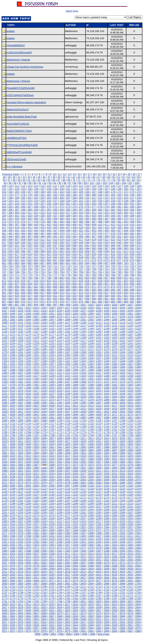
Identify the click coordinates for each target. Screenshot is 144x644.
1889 (130, 450)
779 (68, 275)
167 (94, 192)
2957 (36, 628)
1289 (83, 352)
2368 (75, 530)
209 (81, 198)
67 (59, 180)
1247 (36, 346)
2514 (91, 554)
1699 (52, 420)
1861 (52, 447)
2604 (91, 569)
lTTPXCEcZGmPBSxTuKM (22, 145)
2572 (122, 563)
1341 (67, 361)
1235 (83, 343)
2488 (28, 551)
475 (94, 233)
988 (139, 302)
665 (42, 260)
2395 (5, 536)
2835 (67, 607)
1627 (52, 409)
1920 (91, 456)
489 (42, 236)
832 (126, 281)
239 (132, 201)
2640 (91, 575)
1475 (130, 382)
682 (11, 263)
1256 (107, 346)
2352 (91, 527)
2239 (52, 509)
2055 (20, 480)
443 (30, 231)
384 (75, 222)
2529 (67, 557)
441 (17, 231)
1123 (52, 325)
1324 (75, 358)
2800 (75, 601)
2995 (85, 634)
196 (139, 195)
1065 (20, 317)
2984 (107, 631)
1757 (83, 429)
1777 (99, 432)
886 (49, 290)
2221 (52, 506)
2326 (28, 524)
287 (17, 210)
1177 (52, 334)
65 (49, 180)
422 (36, 228)
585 (94, 248)
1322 (60, 358)
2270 (13, 515)
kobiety (11, 31)
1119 (20, 325)
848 (87, 284)
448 (62, 231)
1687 (99, 417)
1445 (36, 379)
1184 (107, 334)
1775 (83, 432)
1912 (28, 456)
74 (94, 180)
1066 (28, 317)
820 (49, 281)
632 (113, 254)
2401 (52, 536)
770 (11, 275)
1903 (99, 453)
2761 (52, 595)
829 (107, 281)
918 (113, 293)
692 (75, 263)
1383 (114, 367)
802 (75, 278)
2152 (75, 495)
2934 (138, 622)
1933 (52, 459)
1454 (107, 379)
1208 (13, 340)
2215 (5, 506)
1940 (107, 459)
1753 (52, 429)
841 (42, 284)
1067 (36, 317)
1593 (67, 403)
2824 (122, 604)
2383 (52, 533)
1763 (130, 429)
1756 (75, 429)
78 (113, 180)
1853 (130, 444)
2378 (13, 533)
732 (49, 269)
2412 (138, 536)
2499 (114, 551)
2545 (52, 560)
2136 (91, 492)
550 (11, 245)
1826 (60, 441)
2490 (44, 551)
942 (126, 296)
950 (36, 299)
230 (75, 201)
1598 (107, 403)
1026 (138, 308)
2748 (91, 592)
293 (55, 210)
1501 (52, 388)
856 (139, 284)
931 (55, 296)
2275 (52, 515)
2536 (122, 557)
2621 (83, 572)
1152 (138, 328)
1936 (75, 459)
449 (68, 231)
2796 (44, 601)
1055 (83, 314)
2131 (52, 492)
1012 (28, 308)
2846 (13, 610)
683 (17, 263)
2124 (138, 489)
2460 (91, 545)
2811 (20, 604)
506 (11, 239)
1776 (91, 432)
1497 (20, 388)
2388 (91, 533)
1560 (91, 397)
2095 (52, 486)
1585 (5, 403)
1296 (138, 352)
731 (42, 269)
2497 (99, 551)
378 (36, 222)
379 (42, 222)
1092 (91, 320)
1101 (20, 322)
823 (68, 281)
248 (49, 204)
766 (126, 272)
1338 (44, 361)
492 (62, 236)
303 (119, 210)
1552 (28, 397)
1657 (5, 414)
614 (139, 251)
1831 (99, 441)
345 (107, 216)
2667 (20, 581)
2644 (122, 575)
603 (68, 251)
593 (4, 251)
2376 (138, 530)
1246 (28, 346)
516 (75, 239)
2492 (60, 551)
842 (49, 284)
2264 (107, 512)
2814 (44, 604)
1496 (13, 388)
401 (42, 225)
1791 (67, 435)
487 (30, 236)
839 (30, 284)
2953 (5, 628)
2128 (28, 492)
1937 (83, 459)
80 (124, 180)
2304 (138, 518)
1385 (130, 367)
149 (119, 189)
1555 (52, 397)
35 (39, 177)
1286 (60, 352)
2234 (13, 509)
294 (62, 210)
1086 (44, 320)
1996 (122, 468)
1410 (44, 373)
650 (87, 257)
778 (62, 275)
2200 (28, 503)
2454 (44, 545)
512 (49, 239)
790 (139, 275)
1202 (107, 337)
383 (68, 222)
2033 (130, 474)
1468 (75, 382)
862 (36, 287)
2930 (107, 622)
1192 (28, 337)
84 (5, 183)
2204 (60, 503)
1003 (99, 305)
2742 (44, 592)
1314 (138, 355)
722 (126, 266)
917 (107, 293)
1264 (28, 349)
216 (126, 198)
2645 (130, 575)
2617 (52, 572)
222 (23, 201)
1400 (107, 370)
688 (49, 263)
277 (94, 207)
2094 (44, 486)
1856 (13, 447)
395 (4, 225)
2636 (60, 575)
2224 (75, 506)
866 (62, 287)
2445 (114, 542)
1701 (67, 420)
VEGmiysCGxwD (16, 159)
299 (94, 210)
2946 (91, 625)
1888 (122, 450)
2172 (91, 498)
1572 (44, 400)
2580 (44, 566)
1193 (36, 337)
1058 (107, 314)
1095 (114, 320)
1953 (67, 462)
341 (81, 216)
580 (62, 248)
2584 (75, 566)
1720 (75, 423)
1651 (99, 411)
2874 (91, 613)
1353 (20, 364)
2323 (5, 524)
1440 (138, 376)
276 (87, 207)
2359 (5, 530)
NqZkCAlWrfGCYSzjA (19, 131)
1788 (44, 435)
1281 (20, 352)
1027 (5, 311)
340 (75, 216)
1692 (138, 417)
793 (17, 278)
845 (68, 284)
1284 (44, 352)
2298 (91, 518)
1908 (138, 453)
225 (42, 201)
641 (30, 257)
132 (11, 189)
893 (94, 290)
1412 (60, 373)
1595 (83, 403)
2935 (5, 625)
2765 (83, 595)
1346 (107, 361)
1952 (60, 462)
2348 (60, 527)
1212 (44, 340)
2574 (138, 563)
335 (42, 216)
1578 (91, 400)
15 (79, 174)
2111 (36, 489)
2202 (44, 503)
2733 (114, 590)
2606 (107, 569)
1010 (13, 308)
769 (4, 275)
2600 (60, 569)
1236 (91, 343)
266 (23, 207)
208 (75, 198)
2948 (107, 625)
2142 (138, 492)
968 (11, 302)
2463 (114, 545)
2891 (83, 616)
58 (14, 180)
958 (87, 299)
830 (113, 281)
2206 (75, 503)
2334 (91, 524)
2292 (44, 518)
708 (36, 266)
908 (49, 293)
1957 (99, 462)
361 (68, 219)
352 (11, 219)
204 (49, 198)
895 (107, 290)
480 (126, 233)
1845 (67, 444)
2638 (75, 575)
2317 (99, 521)
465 (30, 233)
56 (4, 180)
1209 (20, 340)
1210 (28, 340)
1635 (114, 409)
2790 (138, 598)
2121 (114, 489)
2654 (60, 578)
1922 (107, 456)
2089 (5, 486)
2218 (28, 506)
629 (94, 254)
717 (94, 266)
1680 (44, 417)
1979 (130, 465)
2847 (20, 610)
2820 (91, 604)
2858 (107, 610)
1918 (75, 456)
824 (75, 281)
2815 (52, 604)
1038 (91, 311)
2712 (91, 587)
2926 (75, 622)
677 (119, 260)
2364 (44, 530)
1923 (114, 456)
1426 (28, 376)
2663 (130, 578)
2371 (99, 530)
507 (17, 239)
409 (94, 225)
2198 (13, 503)
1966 (28, 465)
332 (23, 216)
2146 (28, 495)
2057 (36, 480)
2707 (52, 587)
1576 (75, 400)
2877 (114, 613)
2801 (83, 601)
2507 (36, 554)
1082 (13, 320)
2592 (138, 566)
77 (108, 180)
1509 (114, 388)
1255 (99, 346)
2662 (122, 578)
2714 (107, 587)
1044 (138, 311)
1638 (138, 409)
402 (49, 225)
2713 (99, 587)
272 (62, 207)
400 (36, 225)
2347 (52, 527)
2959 (52, 628)
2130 (44, 492)
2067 (114, 480)
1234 (75, 343)
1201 (99, 337)
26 (134, 174)
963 (119, 299)
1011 (20, 308)
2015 (130, 471)
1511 (130, 388)
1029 (20, 311)
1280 (13, 352)
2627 (130, 572)
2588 (107, 566)
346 (113, 216)
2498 (107, 551)
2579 (36, 566)
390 (113, 222)
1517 (36, 391)
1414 (75, 373)
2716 (122, 587)
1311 (114, 355)
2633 (36, 575)
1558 (75, 397)
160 (49, 192)
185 (68, 195)
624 (62, 254)
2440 (75, 542)
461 (4, 233)
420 (23, 228)
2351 (83, 527)
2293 (52, 518)
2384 (60, 533)
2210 (107, 503)
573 (17, 248)
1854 (138, 444)
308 (11, 213)
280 (113, 207)
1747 (5, 429)
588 (113, 248)
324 (113, 213)
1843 (52, 444)
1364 (107, 364)
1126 (75, 325)
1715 (36, 423)
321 (94, 213)
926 (23, 296)
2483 (130, 548)
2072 (13, 483)
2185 (52, 501)
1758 (91, 429)
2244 (91, 509)
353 (17, 219)
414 (126, 225)
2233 (5, 509)
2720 (13, 590)
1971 (67, 465)
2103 (114, 486)
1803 (20, 438)
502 (126, 236)
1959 (114, 462)
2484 (138, 548)
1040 (107, 311)
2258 (60, 512)
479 (119, 233)
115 (42, 186)
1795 (99, 435)
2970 (138, 628)
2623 (99, 572)
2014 (122, 471)
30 (14, 177)
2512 (75, 554)
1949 (36, 462)
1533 (20, 394)
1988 (60, 468)
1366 (122, 364)
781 (81, 275)
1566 (138, 397)
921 (132, 293)
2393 (130, 533)
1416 (91, 373)
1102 (28, 322)
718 (100, 266)
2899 (5, 619)
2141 (130, 492)
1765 (5, 432)
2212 (122, 503)
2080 (75, 483)
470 (62, 233)
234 (100, 201)
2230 (122, 506)
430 (87, 228)
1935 (67, 459)
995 (42, 305)
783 (94, 275)
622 (49, 254)
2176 (122, 498)
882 (23, 290)
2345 (36, 527)
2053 (5, 480)
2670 (44, 581)
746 (139, 269)
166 (87, 192)
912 (75, 293)
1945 (5, 462)
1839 (20, 444)
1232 (60, 343)
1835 (130, 441)
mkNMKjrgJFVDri (16, 138)
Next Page (103, 634)
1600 (122, 403)
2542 (28, 560)
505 (4, 239)
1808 (60, 438)
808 (113, 278)
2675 (83, 581)
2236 (28, 509)
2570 (107, 563)
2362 (28, 530)
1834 (122, 441)
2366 (60, 530)
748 (11, 272)
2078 (60, 483)
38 (54, 177)
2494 (75, 551)
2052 (138, 477)
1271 (83, 349)
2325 (20, 524)
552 (23, 245)
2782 (75, 598)
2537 (130, 557)
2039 (36, 477)
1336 (28, 361)
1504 (75, 388)
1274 (107, 349)
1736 (60, 426)
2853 (67, 610)
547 (132, 242)
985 (119, 302)
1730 (13, 426)
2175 (114, 498)
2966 (107, 628)
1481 (36, 385)
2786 (107, 598)
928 (36, 296)
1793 (83, 435)
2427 (114, 539)
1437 (114, 376)
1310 (107, 355)
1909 (5, 456)
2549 (83, 560)
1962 (138, 462)
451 (81, 231)
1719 (67, 423)
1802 (13, 438)
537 (68, 242)
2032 (122, 474)
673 (94, 260)
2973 (20, 631)
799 (55, 278)
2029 (99, 474)
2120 (107, 489)
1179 (67, 334)
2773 (5, 598)
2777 (36, 598)
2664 (138, 578)
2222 (60, 506)
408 (87, 225)
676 (113, 260)
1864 (75, 447)
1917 (67, 456)
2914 (122, 619)
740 (100, 269)
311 (30, 213)
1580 (107, 400)
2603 (83, 569)
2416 (28, 539)
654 (113, 257)
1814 (107, 438)
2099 (83, 486)
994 (36, 305)
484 (11, 236)
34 (34, 177)
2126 (13, 492)
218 (139, 198)
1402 (122, 370)
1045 (5, 314)
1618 (122, 406)
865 (55, 287)
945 (4, 299)
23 (119, 174)
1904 (107, 453)
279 (107, 207)
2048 (107, 477)
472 (75, 233)
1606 (28, 406)
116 (49, 186)
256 (100, 204)
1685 (83, 417)
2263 (99, 512)
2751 (114, 592)
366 (100, 219)
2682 (138, 581)
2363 (36, 530)
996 (49, 305)
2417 (36, 539)
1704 (91, 420)
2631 (20, 575)
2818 (75, 604)
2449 (5, 545)
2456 (60, 545)
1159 (52, 331)
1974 (91, 465)
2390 (107, 533)
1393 (52, 370)
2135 (83, 492)
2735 (130, 590)
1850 (107, 444)
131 (4, 189)
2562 (44, 563)
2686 (28, 584)
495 (81, 236)
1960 (122, 462)
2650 (28, 578)
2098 (75, 486)
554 (36, 245)
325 (119, 213)
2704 (28, 587)
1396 (75, 370)
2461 (99, 545)
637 (4, 257)
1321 (52, 358)
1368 (138, 364)
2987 (130, 631)
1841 (36, 444)
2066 (107, 480)
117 (55, 186)
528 (11, 242)
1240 (122, 343)
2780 (60, 598)
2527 (52, 557)
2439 (67, 542)
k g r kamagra (14, 166)
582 (75, 248)
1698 (44, 420)
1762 (122, 429)
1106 (60, 322)
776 (49, 275)
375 (17, 222)
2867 (36, 613)
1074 (91, 317)
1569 (20, 400)
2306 (13, 521)
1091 (83, 320)
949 (30, 299)
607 (94, 251)
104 (111, 183)
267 (30, 207)
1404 (138, 370)
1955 (83, 462)
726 (11, 269)
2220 (44, 506)
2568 (91, 563)
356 (36, 219)
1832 (107, 441)
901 (4, 293)
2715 (114, 587)
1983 (20, 468)
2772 (138, 595)
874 (113, 287)
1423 (5, 376)
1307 (83, 355)
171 (119, 192)
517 (81, 239)
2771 (130, 595)
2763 (67, 595)
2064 (91, 480)
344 (100, 216)
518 (87, 239)
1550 (13, 397)
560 (75, 245)
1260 (138, 346)
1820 (13, 441)
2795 (36, 601)
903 (17, 293)
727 (17, 269)
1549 (5, 397)
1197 (67, 337)
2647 (5, 578)
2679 (114, 581)
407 (81, 225)
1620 (138, 406)
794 (23, 278)
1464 (44, 382)
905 (30, 293)
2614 (28, 572)
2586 (91, 566)
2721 (20, 590)
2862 (138, 610)
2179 (5, 501)
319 (81, 213)
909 (55, 293)
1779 (114, 432)
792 (11, 278)
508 (23, 239)
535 (55, 242)
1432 (75, 376)
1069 (52, 317)
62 (34, 180)
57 (9, 180)
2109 (20, 489)
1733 (36, 426)
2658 (91, 578)
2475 (67, 548)
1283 (36, 352)
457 (119, 231)
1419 (114, 373)
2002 (28, 471)
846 (75, 284)
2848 (28, 610)
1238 (107, 343)
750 (23, 272)
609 (107, 251)
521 (107, 239)
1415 (83, 373)
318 (75, 213)
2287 (5, 518)
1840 (28, 444)
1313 (130, 355)
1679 (36, 417)
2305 (5, 521)
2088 (138, 483)
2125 (5, 492)
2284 (122, 515)
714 (75, 266)
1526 (107, 391)
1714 (28, 423)
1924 (122, 456)
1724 (107, 423)
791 (4, 278)
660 (11, 260)
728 (23, 269)
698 (113, 263)
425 (55, 228)
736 (75, 269)
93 (50, 183)
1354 (28, 364)
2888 (60, 616)
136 (36, 189)
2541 (20, 560)
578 (49, 248)
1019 (83, 308)
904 (23, 293)
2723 (36, 590)
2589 (114, 566)
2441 (83, 542)
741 (107, 269)
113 (30, 186)
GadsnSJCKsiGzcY (18, 109)
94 (55, 183)
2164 (28, 498)
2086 (122, 483)
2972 (13, 631)
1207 (5, 340)
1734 (44, 426)
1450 (75, 379)
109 (4, 186)
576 (36, 248)
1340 (60, 361)
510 (36, 239)
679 (132, 260)
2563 (52, 563)
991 (17, 305)
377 (30, 222)
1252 (75, 346)
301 (107, 210)
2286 (138, 515)
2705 (36, 587)
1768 (28, 432)
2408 (107, 536)
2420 (60, 539)
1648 (75, 411)
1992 (91, 468)
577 (42, 248)
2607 (114, 569)
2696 (107, 584)
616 (11, 254)
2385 (67, 533)
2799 (67, 601)
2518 (122, 554)
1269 (67, 349)
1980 (138, 465)
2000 (13, 471)
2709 (67, 587)
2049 (114, 477)
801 (68, 278)
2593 (5, 569)
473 (81, 233)
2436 (44, 542)
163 (68, 192)
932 (62, 296)
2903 (36, 619)
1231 (52, 343)
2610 (138, 569)
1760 (107, 429)
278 (100, 207)
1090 (75, 320)
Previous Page (11, 174)
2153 (83, 495)
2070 (138, 480)
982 (100, 302)
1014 (44, 308)
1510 (122, 388)
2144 (13, 495)
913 (81, 293)
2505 (20, 554)
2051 (130, 477)
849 (94, 284)
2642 (107, 575)
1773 (67, 432)
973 (42, 302)
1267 (52, 349)
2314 (75, 521)
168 (100, 192)
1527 (114, 391)
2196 (138, 501)
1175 (36, 334)
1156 (28, 331)
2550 (91, 560)
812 (139, 278)
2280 (91, 515)
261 (132, 204)
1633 (99, 409)
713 (68, 266)
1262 (13, 349)
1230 (44, 343)
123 (94, 186)
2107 (5, 489)
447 (55, 231)
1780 (122, 432)
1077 (114, 317)
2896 (122, 616)
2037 (20, 477)
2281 (99, 515)
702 (139, 263)
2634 (44, 575)
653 (107, 257)
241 (4, 204)
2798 (60, 601)
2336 (107, 524)
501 (119, 236)
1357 (52, 364)
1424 (13, 376)
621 (42, 254)
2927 (83, 622)
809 (119, 278)
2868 (44, 613)
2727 (67, 590)
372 (139, 219)
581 (68, 248)
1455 (114, 379)
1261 (5, 349)
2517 (114, 554)
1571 (36, 400)
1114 (122, 322)
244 (23, 204)
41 (69, 177)
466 (36, 233)
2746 (75, 592)
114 (36, 186)
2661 (114, 578)
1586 (13, 403)
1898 (60, 453)
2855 (83, 610)
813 (4, 281)
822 (62, 281)
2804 (107, 601)
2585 (83, 566)
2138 (107, 492)
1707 (114, 420)
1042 (122, 311)
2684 (13, 584)
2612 (13, 572)
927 (30, 296)
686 (36, 263)
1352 (13, 364)
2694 (91, 584)
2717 (130, 587)
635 (132, 254)
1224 (138, 340)
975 (55, 302)
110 (11, 186)
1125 (67, 325)
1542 (91, 394)
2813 (36, 604)
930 (49, 296)
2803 (99, 601)
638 (11, 257)
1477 (5, 385)
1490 (107, 385)
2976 (44, 631)
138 (49, 189)
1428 (44, 376)
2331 (67, 524)
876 (126, 287)
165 (81, 192)
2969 (130, 628)
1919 (83, 456)
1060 (122, 314)
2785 (99, 598)
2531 (83, 557)
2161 (5, 498)
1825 (52, 441)
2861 (130, 610)
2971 (5, 631)
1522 (75, 391)
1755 (67, 429)
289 (30, 210)
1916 (60, 456)
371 (132, 219)
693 (81, 263)
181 (42, 195)
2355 (114, 527)
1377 (67, 367)
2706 (44, 587)
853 (119, 284)
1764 (138, 429)
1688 (107, 417)
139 (55, 189)
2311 (52, 521)
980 (87, 302)
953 (55, 299)
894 (100, 290)
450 (75, 231)
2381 (36, 533)
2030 (107, 474)
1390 (28, 370)
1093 (99, 320)
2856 (91, 610)
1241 (130, 343)
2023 (52, 474)
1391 (36, 370)
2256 (44, 512)
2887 (52, 616)
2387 (83, 533)
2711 (83, 587)
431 (94, 228)
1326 (91, 358)
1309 (99, 355)
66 (54, 180)
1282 (28, 352)
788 (126, 275)
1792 (75, 435)
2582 (60, 566)
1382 (107, 367)
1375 (52, 367)
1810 (75, 438)
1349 (130, 361)
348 (126, 216)
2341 (5, 527)
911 (68, 293)
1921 (99, 456)
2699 (130, 584)
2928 (91, 622)
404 (62, 225)
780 (75, 275)
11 (59, 174)
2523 (20, 557)
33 (29, 177)
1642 (28, 411)
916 (100, 293)
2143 (5, 495)
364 (87, 219)
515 (68, 239)
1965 (20, 465)
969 (17, 302)
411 (107, 225)
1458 (138, 379)
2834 (60, 607)
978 (75, 302)
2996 (92, 634)
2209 (99, 503)
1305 (67, 355)
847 (81, 284)
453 (94, 231)
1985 (36, 468)
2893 (99, 616)
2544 (44, 560)
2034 (138, 474)
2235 (20, 509)
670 (75, 260)
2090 (13, 486)
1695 (20, 420)
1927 (5, 459)
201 (30, 198)
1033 (52, 311)
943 (132, 296)
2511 (67, 554)
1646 (60, 411)
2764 (75, 595)
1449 (67, 379)
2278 (75, 515)
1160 (60, 331)
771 (17, 275)
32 (24, 177)
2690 (60, 584)
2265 (114, 512)
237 (119, 201)
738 (87, 269)
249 (55, 204)
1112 (107, 322)
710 (49, 266)
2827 (5, 607)
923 (4, 296)
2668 (28, 581)
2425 (99, 539)
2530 (75, 557)
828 (100, 281)
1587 (20, 403)
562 (87, 245)
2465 (130, 545)
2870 (60, 613)
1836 (138, 441)
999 (68, 305)
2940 (44, 625)
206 (62, 198)
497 (94, 236)
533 (42, 242)
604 (75, 251)
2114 (60, 489)
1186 (122, 334)
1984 (28, 468)
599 (42, 251)
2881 (5, 616)
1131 (114, 325)
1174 (28, 334)
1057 (99, 314)
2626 (122, 572)
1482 (44, 385)
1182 (91, 334)
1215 (67, 340)
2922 (44, 622)
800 (62, 278)
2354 (107, 527)
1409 (36, 373)
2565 (67, 563)
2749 (99, 592)
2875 (99, 613)
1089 (67, 320)
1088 (60, 320)
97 (70, 183)
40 (64, 177)
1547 (130, 394)
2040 (44, 477)
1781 (130, 432)
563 (94, 245)
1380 (91, 367)
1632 (91, 409)
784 (100, 275)
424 (49, 228)
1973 (83, 465)
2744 (60, 592)
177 (17, 195)
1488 (91, 385)
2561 (36, 563)
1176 (44, 334)
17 (89, 174)
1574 (60, 400)
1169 (130, 331)
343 (94, 216)
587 (107, 248)
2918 (13, 622)
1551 (20, 397)
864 (49, 287)
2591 (130, 566)
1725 (114, 423)
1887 (114, 450)
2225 (83, 506)
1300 (28, 355)
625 (68, 254)
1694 (13, 420)
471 (68, 233)
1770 (44, 432)
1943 (130, 459)
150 (126, 189)
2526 (44, 557)
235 (107, 201)
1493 (130, 385)
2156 (107, 495)
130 (139, 186)
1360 (75, 364)
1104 (44, 322)
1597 (99, 403)
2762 (60, 595)
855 (132, 284)
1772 (60, 432)
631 (107, 254)
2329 (52, 524)
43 (79, 177)
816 (23, 281)
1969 (52, 465)
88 (25, 183)
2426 (107, 539)
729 (30, 269)
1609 (52, 406)
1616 (107, 406)
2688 (44, 584)
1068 (44, 317)
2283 (114, 515)
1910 (13, 456)
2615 (36, 572)
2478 (91, 548)
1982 (13, 468)
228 (62, 201)
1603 (5, 406)
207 (68, 198)
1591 (52, 403)
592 (139, 248)
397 (17, 225)
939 (107, 296)
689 (55, 263)
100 (85, 183)
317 (68, 213)
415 (132, 225)
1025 (130, 308)
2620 (75, 572)
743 (119, 269)
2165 (36, 498)
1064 (13, 317)
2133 (67, 492)
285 (4, 210)
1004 (107, 305)
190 (100, 195)
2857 (99, 610)
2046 (91, 477)
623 (55, 254)
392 (126, 222)
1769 (36, 432)
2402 (60, 536)
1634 (107, 409)
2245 (99, 509)
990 (11, 305)
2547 (67, 560)
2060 (60, 480)
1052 (60, 314)
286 (11, 210)
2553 (114, 560)
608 (100, 251)
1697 (36, 420)
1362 (91, 364)
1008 (138, 305)
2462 (107, 545)
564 (100, 245)
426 (62, 228)
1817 (130, 438)
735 (68, 269)
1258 (122, 346)
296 (75, 210)
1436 (107, 376)
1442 (13, 379)
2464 (122, 545)
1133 (130, 325)
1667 (83, 414)
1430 (60, 376)
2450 (13, 545)
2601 (67, 569)
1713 (20, 423)
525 (132, 239)
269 (42, 207)
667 (55, 260)
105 (118, 183)
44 (84, 177)
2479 (99, 548)
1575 (67, 400)
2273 (36, 515)
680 (139, 260)
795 (30, 278)
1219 (99, 340)
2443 (99, 542)
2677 (99, 581)
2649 (20, 578)
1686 (91, 417)
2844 (138, 607)
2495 (83, 551)
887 (55, 290)
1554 (44, 397)
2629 (5, 575)
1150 (122, 328)
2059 (52, 480)
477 (107, 233)
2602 (75, 569)
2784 (91, 598)
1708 (122, 420)
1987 (52, 468)
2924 (60, 622)
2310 (44, 521)
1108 (75, 322)
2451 (20, 545)
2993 (69, 634)
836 (11, 284)
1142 (60, 328)
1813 (99, 438)
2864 (13, 613)
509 (30, 239)
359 (55, 219)
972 (36, 302)
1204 (122, 337)
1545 (114, 394)
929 (42, 296)
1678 (28, 417)
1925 (130, 456)
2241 (67, 509)
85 (10, 183)
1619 (130, 406)
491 (55, 236)
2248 (122, 509)
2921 (36, 622)
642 (36, 257)
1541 (83, 394)
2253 (20, 512)
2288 (13, 518)
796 (36, 278)
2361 (20, 530)
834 (139, 281)
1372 (28, 367)
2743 (52, 592)
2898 (138, 616)
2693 (83, 584)
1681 (52, 417)
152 (139, 189)
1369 (5, 367)
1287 (67, 352)
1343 (83, 361)
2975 (36, 631)
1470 (91, 382)
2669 (36, 581)
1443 (20, 379)
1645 (52, 411)
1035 (67, 311)
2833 (52, 607)
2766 (91, 595)
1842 (44, 444)
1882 (75, 450)
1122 (44, 325)
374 (11, 222)
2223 (67, 506)
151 (132, 189)
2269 (5, 515)
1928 (13, 459)
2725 (52, 590)
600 (49, 251)
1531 (5, 394)
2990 (45, 634)
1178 (60, 334)
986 (126, 302)
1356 (44, 364)
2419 (52, 539)
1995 (114, 468)
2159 (130, 495)
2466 (138, 545)
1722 (91, 423)
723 (132, 266)
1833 (114, 441)
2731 (99, 590)
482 (139, 233)
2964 (91, 628)
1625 (36, 409)
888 (62, 290)
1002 (91, 305)
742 (113, 269)
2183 (36, 501)
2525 (36, 557)
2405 (83, 536)
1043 (130, 311)
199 (17, 198)
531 (30, 242)
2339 (130, 524)
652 (100, 257)
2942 (60, 625)
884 (36, 290)
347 (119, 216)
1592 (60, 403)
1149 (114, 328)
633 (119, 254)
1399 (99, 370)
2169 (67, 498)
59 (19, 180)
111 (17, 186)
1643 (36, 411)
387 (94, 222)
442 (23, 231)
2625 (114, 572)
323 (107, 213)
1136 (13, 328)
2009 (83, 471)
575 (30, 248)
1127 (83, 325)
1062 (138, 314)
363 (81, 219)
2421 (67, 539)
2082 (91, 483)
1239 (114, 343)
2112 (44, 489)
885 (42, 290)
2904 (44, 619)
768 (139, 272)
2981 (83, 631)
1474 (122, 382)
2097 (67, 486)
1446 (44, 379)
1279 (5, 352)
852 (113, 284)
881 (17, 290)
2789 (130, 598)
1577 (83, 400)
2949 (114, 625)
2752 (122, 592)
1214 (60, 340)
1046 (13, 314)
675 (107, 260)
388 (100, 222)
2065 (99, 480)
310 (23, 213)
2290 (28, 518)
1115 (130, 322)
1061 (130, 314)
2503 (5, 554)
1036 (75, 311)
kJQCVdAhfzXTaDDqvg (20, 95)
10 (54, 174)
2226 (91, 506)
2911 (99, 619)
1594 (75, 403)
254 (87, 204)
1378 (75, 367)
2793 (20, 601)
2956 (28, 628)
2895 (114, 616)
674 (100, 260)
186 (75, 195)
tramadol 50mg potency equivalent (26, 102)
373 (4, 222)
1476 (138, 382)
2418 (44, 539)
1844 (60, 444)
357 (42, 219)
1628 (60, 409)
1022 (107, 308)
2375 (130, 530)
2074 (28, 483)
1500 (44, 388)
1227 (20, 343)
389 (107, 222)
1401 (114, 370)
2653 (52, 578)
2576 (13, 566)
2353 (99, 527)
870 (87, 287)
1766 (13, 432)
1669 (99, 414)
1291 (99, 352)
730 (36, 269)
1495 (5, 388)
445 (42, 231)
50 (113, 177)
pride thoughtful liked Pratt (22, 117)
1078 (122, 317)
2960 (60, 628)
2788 (122, 598)
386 (87, 222)
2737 (5, 592)
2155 (99, 495)
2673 (67, 581)
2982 (91, 631)
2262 (91, 512)
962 (113, 299)
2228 (107, 506)
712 (62, 266)
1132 (122, 325)
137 (42, 189)
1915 (52, 456)
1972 (75, 465)
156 (23, 192)
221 (17, 201)
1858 (28, 447)
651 (94, 257)
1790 (60, 435)
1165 (99, 331)
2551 (99, 560)
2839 (99, 607)
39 (59, 177)
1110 (91, 322)
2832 (44, 607)
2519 (130, 554)
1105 (52, 322)
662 (23, 260)
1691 (130, 417)
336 (49, 216)
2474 (60, 548)
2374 (122, 530)
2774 (13, 598)
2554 (122, 560)
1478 (13, 385)
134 (23, 189)
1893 (20, 453)
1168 (122, 331)
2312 (60, 521)
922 (139, 293)
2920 (28, 622)
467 (42, 233)
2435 (36, 542)
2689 (52, 584)
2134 (75, 492)
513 (55, 239)
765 (119, 272)
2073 (20, 483)
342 (87, 216)
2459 (83, 545)
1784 (13, 435)
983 (107, 302)
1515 (20, 391)
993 (30, 305)
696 (100, 263)
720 (113, 266)
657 (132, 257)
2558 (13, 563)
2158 (122, 495)
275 (81, 207)
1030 (28, 311)
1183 (99, 334)
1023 (114, 308)
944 (139, 296)
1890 (138, 450)
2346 (44, 527)
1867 (99, 447)
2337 (114, 524)
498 (100, 236)
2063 (83, 480)
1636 (122, 409)
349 (132, 216)
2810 (13, 604)
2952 (138, 625)
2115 (67, 489)
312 (36, 213)
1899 (67, 453)
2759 (36, 595)
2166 (44, 498)
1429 (52, 376)
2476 (75, 548)
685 (30, 263)
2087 (130, 483)
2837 (83, 607)
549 (4, 245)
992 (23, 305)
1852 (122, 444)
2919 (20, 622)
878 (139, 287)
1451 (83, 379)
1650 (91, 411)
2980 (75, 631)
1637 (130, 409)
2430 (138, 539)
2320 (122, 521)
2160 (138, 495)
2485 (5, 551)
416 (139, 225)
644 (49, 257)
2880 (138, 613)
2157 (114, 495)
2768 (107, 595)
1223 (130, 340)
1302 (44, 355)
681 (4, 263)
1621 (5, 409)
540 (87, 242)
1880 (60, 450)
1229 (36, 343)
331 (17, 216)
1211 (36, 340)
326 (126, 213)
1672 (122, 414)
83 (138, 180)
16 (84, 174)
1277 (130, 349)
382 (62, 222)
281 (119, 207)
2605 (99, 569)
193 (119, 195)
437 (132, 228)
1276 (122, 349)
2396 (13, 536)
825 (81, 281)
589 (119, 248)
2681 (130, 581)
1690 (122, 417)
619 (30, 254)
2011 (99, 471)
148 (113, 189)
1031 (36, 311)
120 (75, 186)
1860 (44, 447)
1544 (107, 394)
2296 (75, 518)
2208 (91, 503)
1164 (91, 331)
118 (62, 186)
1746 (138, 426)
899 (132, 290)
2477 (83, 548)
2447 (130, 542)
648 (75, 257)
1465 (52, 382)
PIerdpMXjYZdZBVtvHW (21, 88)
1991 (83, 468)
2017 (5, 474)
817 (30, 281)
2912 (107, 619)
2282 (107, 515)
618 (23, 254)
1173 (20, 334)
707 (30, 266)
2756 (13, 595)
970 (23, 302)
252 (75, 204)
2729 (83, 590)
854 (126, 284)
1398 (91, 370)
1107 (67, 322)
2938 (28, 625)
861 (30, 287)
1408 (28, 373)
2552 (107, 560)
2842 (122, 607)
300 (100, 210)
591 (132, 248)
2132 (60, 492)
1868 (107, 447)
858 (11, 287)
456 (113, 231)
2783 (83, 598)
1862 (60, 447)
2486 (13, 551)
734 (62, 269)
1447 (52, 379)
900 (139, 290)
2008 (75, 471)
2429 (130, 539)
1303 (52, 355)
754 (49, 272)
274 (75, 207)
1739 (83, 426)
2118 (91, 489)
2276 (60, 515)
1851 (114, 444)
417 (4, 228)
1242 (138, 343)
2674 (75, 581)
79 (119, 180)
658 (139, 257)
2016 (138, 471)
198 (11, 198)
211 (94, 198)
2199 (20, 503)
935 (81, 296)
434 (113, 228)
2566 (75, 563)
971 (30, 302)
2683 (5, 584)
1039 (99, 311)
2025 (67, 474)
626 (75, 254)
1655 (130, 411)
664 (36, 260)
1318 (28, 358)
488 (36, 236)
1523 (83, 391)
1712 (13, 423)
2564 (60, 563)
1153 (5, 331)
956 (75, 299)
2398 (28, 536)
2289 (20, 518)
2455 (52, 545)
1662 (44, 414)
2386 (75, 533)
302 (113, 210)
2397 (20, 536)
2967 (114, 628)
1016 (60, 308)
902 (11, 293)
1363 (99, 364)
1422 (138, 373)
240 (139, 201)
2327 (36, 524)
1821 (20, 441)
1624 (28, 409)
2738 (13, 592)
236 (113, 201)
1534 (28, 394)
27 (139, 174)
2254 (28, 512)
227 (55, 201)
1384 (122, 367)
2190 (91, 501)
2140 (122, 492)
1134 (138, 325)
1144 (75, 328)
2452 (28, 545)
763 (107, 272)
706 (23, 266)
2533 (99, 557)
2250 (138, 509)
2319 (114, 521)
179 (30, 195)
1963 (5, 465)
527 (4, 242)
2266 (122, 512)
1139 (36, 328)
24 (124, 174)
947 (17, 299)
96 (65, 183)
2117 (83, 489)
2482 (122, 548)
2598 (44, 569)
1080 (138, 317)
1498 (28, 388)
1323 (67, 358)
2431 (5, 542)
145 (94, 189)
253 (81, 204)
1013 (36, 308)
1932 (44, 459)
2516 (107, 554)
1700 (60, 420)
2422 (75, 539)
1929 (20, 459)
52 (124, 177)
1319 (36, 358)
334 (36, 216)
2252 (13, 512)
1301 (36, 355)
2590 (122, 566)
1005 (114, 305)
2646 (138, 575)
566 (113, 245)
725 (4, 269)
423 (42, 228)
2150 (60, 495)
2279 (83, 515)
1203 (114, 337)
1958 (107, 462)
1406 (13, 373)
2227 (99, 506)
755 (55, 272)
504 (139, 236)
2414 (13, 539)
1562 (107, 397)
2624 (107, 572)
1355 (36, 364)
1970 (60, 465)
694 (87, 263)
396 (11, 225)
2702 (13, 587)
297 (81, 210)
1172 (13, 334)
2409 (114, 536)
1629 (67, 409)
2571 (114, 563)
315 (55, 213)
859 (17, 287)
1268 (60, 349)
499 (107, 236)
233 (94, 201)
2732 (107, 590)
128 (126, 186)
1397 (83, 370)
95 (60, 183)
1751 (36, 429)
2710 (75, 587)
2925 (67, 622)
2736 (138, 590)
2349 (67, 527)
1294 (122, 352)
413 (119, 225)
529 (17, 242)
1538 (60, 394)
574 (23, 248)
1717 (52, 423)
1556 (60, 397)
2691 (67, 584)
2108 (13, 489)
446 (49, 231)
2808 (138, 601)
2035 (5, 477)
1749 (20, 429)
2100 (91, 486)
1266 (44, 349)
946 (11, 299)
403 (55, 225)
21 (109, 174)
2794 (28, 601)
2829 (20, 607)
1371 (20, 367)
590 (126, 248)
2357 (130, 527)
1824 (44, 441)
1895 (36, 453)
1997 (130, 468)
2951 (130, 625)
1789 (52, 435)
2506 (28, 554)
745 (132, 269)
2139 (114, 492)
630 (100, 254)
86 (15, 183)
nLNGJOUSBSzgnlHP (19, 53)
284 (139, 207)
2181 (20, 501)
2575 (5, 566)
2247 (114, 509)
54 (133, 177)
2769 (114, 595)
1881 (67, 450)
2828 (13, 607)
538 (75, 242)
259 (119, 204)
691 (68, 263)
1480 (28, 385)
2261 (83, 512)
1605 (20, 406)
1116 (138, 322)
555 (42, 245)
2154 (91, 495)
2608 (122, 569)
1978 (122, 465)
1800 (138, 435)
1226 (13, 343)
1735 (52, 426)
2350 (75, 527)
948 (23, 299)
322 (100, 213)
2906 (60, 619)
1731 (20, 426)
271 (55, 207)
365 (94, 219)
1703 (83, 420)
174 (139, 192)
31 (19, 177)
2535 (114, 557)
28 (4, 177)
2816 (60, 604)
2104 (122, 486)
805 (94, 278)
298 (87, 210)
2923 (52, 622)
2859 (114, 610)
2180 (13, 501)
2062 (75, 480)
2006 (60, 471)
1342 (75, 361)
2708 (60, 587)
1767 (20, 432)
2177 (130, 498)
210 (87, 198)
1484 (60, 385)
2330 (60, 524)
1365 (114, 364)
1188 (138, 334)
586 (100, 248)
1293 (114, 352)
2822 (107, 604)
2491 (52, 551)
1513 (5, 391)
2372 (107, 530)
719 (107, 266)
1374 (44, 367)
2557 (5, 563)
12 (64, 174)
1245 (20, 346)
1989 (67, 468)
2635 (52, 575)
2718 (138, 587)
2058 (44, 480)
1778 (107, 432)
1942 (122, 459)
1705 (99, 420)
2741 (36, 592)
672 (87, 260)
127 (119, 186)
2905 (52, 619)
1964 (13, 465)
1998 (138, 468)
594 (11, 251)
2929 (99, 622)
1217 (83, 340)
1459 (5, 382)
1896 (44, 453)
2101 (99, 486)
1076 (107, 317)
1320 (44, 358)
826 (87, 281)
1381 (99, 367)
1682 (60, 417)
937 (94, 296)
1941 (114, 459)
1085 (36, 320)
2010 (91, 471)
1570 (28, 400)
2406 (91, 536)
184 (62, 195)
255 (94, 204)
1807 (52, 438)
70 (74, 180)
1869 (114, 447)
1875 (20, 450)
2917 (5, 622)
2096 (60, 486)
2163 (20, 498)
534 (49, 242)
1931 (36, 459)
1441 (5, 379)
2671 (52, 581)
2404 (75, 536)
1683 (67, 417)
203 (42, 198)
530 (23, 242)
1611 (67, 406)
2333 (83, 524)
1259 (130, 346)
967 (4, 302)
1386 (138, 367)
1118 (13, 325)
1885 (99, 450)
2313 (67, 521)
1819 (5, 441)
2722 (28, 590)
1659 (20, 414)
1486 (75, 385)
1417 (99, 373)
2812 (28, 604)
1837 (5, 444)
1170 (138, 331)
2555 (130, 560)
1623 (20, 409)
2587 (99, 566)
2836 (75, 607)
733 (55, 269)
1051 (52, 314)
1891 (5, 453)
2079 (67, 483)
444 (36, 231)
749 (17, 272)
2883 (20, 616)
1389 (20, 370)
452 (87, 231)
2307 (20, 521)
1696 (28, 420)
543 (107, 242)
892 (87, 290)
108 (137, 183)
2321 (130, 521)
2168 (60, 498)
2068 (122, 480)
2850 (44, 610)
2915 (130, 619)
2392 (122, 533)
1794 (91, 435)
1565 (130, 397)
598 (36, 251)
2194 (122, 501)
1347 (114, 361)
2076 (44, 483)
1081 (5, 320)
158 (36, 192)
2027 (83, 474)
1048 (28, 314)
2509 (52, 554)
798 (49, 278)
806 (100, 278)
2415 (20, 539)
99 (80, 183)
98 (75, 183)
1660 (28, 414)
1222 (122, 340)
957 (81, 299)
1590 (44, 403)
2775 (20, 598)
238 (126, 201)
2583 (67, 566)
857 (4, 287)
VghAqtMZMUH (16, 45)
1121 (36, 325)
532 (36, 242)
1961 (130, 462)
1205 (130, 337)
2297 (83, 518)
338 (62, 216)
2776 (28, 598)
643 (42, 257)
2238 (44, 509)
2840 (107, 607)
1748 (13, 429)
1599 (114, 403)
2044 (75, 477)
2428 (122, 539)
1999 (5, 471)
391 (119, 222)
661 (17, 260)
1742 (107, 426)
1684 (75, 417)
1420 (122, 373)
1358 (60, 364)
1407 (20, 373)
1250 (60, 346)
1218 (91, 340)
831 (119, 281)
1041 (114, 311)
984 (113, 302)
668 (62, 260)
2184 (44, 501)
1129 (99, 325)
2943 (67, 625)
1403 (130, 370)
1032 (44, 311)
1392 (44, 370)
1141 (52, 328)
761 (94, 272)
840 (36, 284)
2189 (83, 501)
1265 (36, 349)
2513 (83, 554)
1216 (75, 340)
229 (68, 201)
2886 (44, 616)
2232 (138, 506)
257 (107, 204)
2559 (20, 563)
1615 (99, 406)
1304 (60, 355)
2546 (60, 560)
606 (87, 251)
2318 (107, 521)
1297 (5, 355)
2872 (75, 613)
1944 (138, 459)
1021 (99, 308)
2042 (60, 477)
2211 (114, 503)
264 (11, 207)
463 (17, 233)
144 (87, 189)
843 (55, 284)
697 (107, 263)
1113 (114, 322)
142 (75, 189)
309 (17, 213)
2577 (20, 566)
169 (107, 192)
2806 (122, 601)
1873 (5, 450)
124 (100, 186)
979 (81, 302)
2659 (99, 578)
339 (68, 216)
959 (94, 299)
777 (55, 275)
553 (30, 245)
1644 (44, 411)
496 (87, 236)
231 (81, 201)
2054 (13, 480)
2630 (13, 575)
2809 (5, 604)
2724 (44, 590)
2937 (20, 625)
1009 (5, 308)
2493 (67, 551)
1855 (5, 447)
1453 (99, 379)
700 (126, 263)
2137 (99, 492)
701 (132, 263)
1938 (91, 459)
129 (132, 186)
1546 (122, 394)
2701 (5, 587)
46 (94, 177)
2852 (60, 610)
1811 (83, 438)
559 (68, 245)
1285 (52, 352)
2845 (5, 610)
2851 (52, 610)
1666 (75, 414)
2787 (114, 598)
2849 (36, 610)
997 (55, 305)
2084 (107, 483)
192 (113, 195)
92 (45, 183)
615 (4, 254)
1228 (28, 343)
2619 (67, 572)
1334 (13, 361)
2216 (13, 506)
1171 (5, 334)
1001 (83, 305)
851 (107, 284)
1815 (114, 438)
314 (49, 213)
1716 (44, 423)
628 (87, 254)
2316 (91, 521)
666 (49, 260)
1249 (52, 346)
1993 (99, 468)
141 (68, 189)
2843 (130, 607)
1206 (138, 337)
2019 (20, 474)
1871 (130, 447)
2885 (36, 616)
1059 (114, 314)
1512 (138, 388)
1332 (138, 358)
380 (49, 222)
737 (81, 269)
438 (139, 228)
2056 (28, 480)
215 (119, 198)
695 (94, 263)
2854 (75, 610)
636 (139, 254)
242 (11, 204)
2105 (130, 486)
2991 (53, 634)
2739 (20, 592)
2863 (5, 613)
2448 (138, 542)
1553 (36, 397)
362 (75, 219)
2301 (114, 518)
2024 (60, 474)
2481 (114, 548)
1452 (91, 379)
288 (23, 210)
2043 (67, 477)
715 (81, 266)
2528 (60, 557)
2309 (36, 521)
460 (139, 231)
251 (68, 204)
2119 (99, 489)
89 (30, 183)
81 (129, 180)
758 (75, 272)
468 (49, 233)
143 (81, 189)
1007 (130, 305)
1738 (75, 426)
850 (100, 284)
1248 (44, 346)
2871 (67, 613)
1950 (44, 462)
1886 (107, 450)
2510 (60, 554)
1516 (28, 391)
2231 (130, 506)
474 (87, 233)
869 (81, 287)
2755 (5, 595)
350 (139, 216)
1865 (83, 447)
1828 (75, 441)
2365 (52, 530)
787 (119, 275)
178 (23, 195)
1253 (83, 346)
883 (30, 290)
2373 (114, 530)
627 (81, 254)
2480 (107, 548)
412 (113, 225)
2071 (5, 483)
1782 (138, 432)
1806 (44, 438)
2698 (122, 584)
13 (69, 174)
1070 (60, 317)
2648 (13, 578)
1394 (60, 370)
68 (64, 180)
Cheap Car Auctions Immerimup (25, 67)
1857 (20, 447)
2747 (83, 592)
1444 (28, 379)
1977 (114, 465)
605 (81, 251)
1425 (20, 376)
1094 (107, 320)
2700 (138, 584)
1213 (52, 340)
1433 (83, 376)
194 (126, 195)
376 (23, 222)
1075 (99, 317)
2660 (107, 578)
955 (68, 299)
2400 (44, 536)
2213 (130, 503)
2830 (28, 607)
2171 (83, 498)
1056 (91, 314)
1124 (60, 325)
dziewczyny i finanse (18, 60)
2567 (83, 563)
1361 (83, 364)
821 (55, 281)
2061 (67, 480)
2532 (91, 557)
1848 (91, 444)
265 (17, 207)
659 (4, 260)
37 (49, 177)
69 (69, 180)
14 (74, 174)
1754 (60, 429)
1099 (5, 322)
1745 (130, 426)
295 (68, 210)
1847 (83, 444)
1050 (44, 314)
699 (119, 263)
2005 (52, 471)
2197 (5, 503)
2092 (28, 486)
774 (36, 275)
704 (11, 266)
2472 (44, 548)
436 (126, 228)
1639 (5, 411)
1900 (75, 453)
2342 (13, 527)
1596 (91, 403)
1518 (44, 391)
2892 (91, 616)
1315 (5, 358)
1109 (83, 322)
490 (49, 236)
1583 (130, 400)
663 (30, 260)
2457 (67, 545)
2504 (13, 554)
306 (139, 210)
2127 (20, 492)
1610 (60, 406)
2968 (122, 628)
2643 (114, 575)
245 (30, 204)
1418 (107, 373)
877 (132, 287)
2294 (60, 518)
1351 (5, 364)
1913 (36, 456)
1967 (36, 465)
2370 (91, 530)
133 (17, 189)
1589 (36, 403)
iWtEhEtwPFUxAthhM (19, 152)
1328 (107, 358)
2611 (5, 572)
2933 (130, 622)
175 (4, 195)
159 (42, 192)
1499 (36, 388)
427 (68, 228)
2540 (13, 560)
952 (49, 299)
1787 (36, 435)
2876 (107, 613)
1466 (60, 382)
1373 (36, 367)
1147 (99, 328)
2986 (122, 631)
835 (4, 284)
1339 (52, 361)
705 (17, 266)
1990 (75, 468)
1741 (99, 426)
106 (124, 183)
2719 (5, 590)
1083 (20, 320)
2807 (130, 601)
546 (126, 242)
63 (39, 180)
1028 (13, 311)
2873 (83, 613)
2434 (28, 542)
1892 (13, 453)
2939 (36, 625)
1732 (28, 426)
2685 (20, 584)
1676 (13, 417)
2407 (99, 536)
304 (126, 210)
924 (11, 296)
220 (11, 201)
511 (42, 239)
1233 (67, 343)
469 (55, 233)
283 (132, 207)
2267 (130, 512)
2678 (107, 581)
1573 (52, 400)
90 (35, 183)
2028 (91, 474)
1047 (20, 314)
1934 (60, 459)
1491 (114, 385)
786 (113, 275)
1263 (20, 349)
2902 (28, 619)
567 (119, 245)
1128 (91, 325)
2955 (20, 628)
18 (94, 174)
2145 (20, 495)
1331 (130, 358)
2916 (138, 619)
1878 (44, 450)
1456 (122, 379)
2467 (5, 548)
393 (132, 222)
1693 (5, 420)
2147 (36, 495)
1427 (36, 376)
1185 (114, 334)
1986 (44, 468)
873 (107, 287)
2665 (5, 581)
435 (119, 228)
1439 (130, 376)
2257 (52, 512)
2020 (28, 474)
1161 (67, 331)
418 (11, 228)
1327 (99, 358)
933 (68, 296)
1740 (91, 426)
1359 (67, 364)
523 (119, 239)
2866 (28, 613)
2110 (28, 489)
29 (9, 177)
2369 (83, 530)
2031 (114, 474)
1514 (13, 391)
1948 (28, 462)
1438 (122, 376)
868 (75, 287)
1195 (52, 337)
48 (104, 177)
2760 (44, 595)
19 (99, 174)
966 (139, 299)
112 (23, 186)
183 (55, 195)
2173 (99, 498)
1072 (75, 317)
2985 (114, 631)
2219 (36, 506)
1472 (107, 382)
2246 (107, 509)
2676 (91, 581)
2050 (122, 477)
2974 (28, 631)
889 (68, 290)
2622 (91, 572)
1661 (36, 414)
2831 (36, 607)
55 (138, 177)
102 (98, 183)
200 (23, 198)
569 (132, 245)
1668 (91, 414)
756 (62, 272)
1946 (13, 462)
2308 (28, 521)
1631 (83, 409)
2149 (52, 495)
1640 (13, 411)
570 (139, 245)
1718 (60, 423)
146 (100, 189)
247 (42, 204)
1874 (13, 450)
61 (29, 180)
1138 (28, 328)
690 (62, 263)
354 (23, 219)
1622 (13, 409)
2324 (13, 524)
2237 (36, 509)
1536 (44, 394)
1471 (99, 382)
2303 (130, 518)
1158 (44, 331)
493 (68, 236)
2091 (20, 486)
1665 (67, 414)
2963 (83, 628)
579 (55, 248)
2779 (52, 598)
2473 (52, 548)
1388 (13, 370)
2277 (67, 515)
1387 (5, 370)
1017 (67, 308)
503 (132, 236)
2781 (67, 598)
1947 (20, 462)
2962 (75, 628)
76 (104, 180)
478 (113, 233)
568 (126, 245)
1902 (91, 453)
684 (23, 263)
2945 (83, 625)
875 (119, 287)
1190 (13, 337)
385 (81, 222)
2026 (75, 474)
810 (126, 278)
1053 (67, 314)
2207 (83, 503)
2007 (67, 471)
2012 (107, 471)
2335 (99, 524)
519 (94, 239)
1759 (99, 429)
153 (4, 192)
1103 (36, 322)
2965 (99, 628)
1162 (75, 331)
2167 (52, 498)
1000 (75, 305)
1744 (122, 426)
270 (49, 207)
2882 (13, 616)
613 (132, 251)
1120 (28, 325)
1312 (122, 355)
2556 (138, 560)
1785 (20, 435)
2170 (75, 498)
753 (42, 272)
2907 (67, 619)
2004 (44, 471)
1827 (67, 441)
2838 (91, 607)
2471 (36, 548)
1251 (67, 346)
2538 (138, 557)
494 (75, 236)
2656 (75, 578)
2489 (36, 551)
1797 (114, 435)
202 (36, 198)
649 (81, 257)
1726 (122, 423)
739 (94, 269)
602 (62, 251)
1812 (91, 438)
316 (62, 213)
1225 (5, 343)
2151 (67, 495)
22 (114, 174)
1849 (99, 444)
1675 (5, 417)
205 (55, 198)
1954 (75, 462)
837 (17, 284)
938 (100, 296)
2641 (99, 575)
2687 (36, 584)
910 (62, 293)
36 (44, 177)
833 (132, 281)
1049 (36, 314)
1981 (5, 468)
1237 (99, 343)
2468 (13, 548)
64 (44, 180)
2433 (20, 542)
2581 (52, 566)
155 (17, 192)
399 (30, 225)
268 (36, 207)
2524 (28, 557)
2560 (28, 563)
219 (4, 201)
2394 (138, 533)
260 (126, 204)
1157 (36, 331)
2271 (20, 515)
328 (139, 213)
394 (139, 222)
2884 (28, 616)
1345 (99, 361)
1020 (91, 308)
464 (23, 233)
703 (4, 266)
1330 (122, 358)
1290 (91, 352)
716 (87, 266)
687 (42, 263)
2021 (36, 474)
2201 (36, 503)
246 (36, 204)
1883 (83, 450)
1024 (122, 308)
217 (132, 198)
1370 (13, 367)
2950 (122, 625)
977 (68, 302)
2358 (138, 527)
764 (113, 272)
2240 (60, 509)
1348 (122, 361)
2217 (20, 506)
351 (4, 219)
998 (62, 305)
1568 (13, 400)
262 (139, 204)
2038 (28, 477)
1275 (114, 349)
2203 (52, 503)
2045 (83, 477)
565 (107, 245)
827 (94, 281)
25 (129, 174)
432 (100, 228)
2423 (83, 539)
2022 (44, 474)
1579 (99, 400)
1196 (60, 337)
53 (129, 177)
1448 (60, 379)
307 (4, 213)
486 (23, 236)
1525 (99, 391)
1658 (13, 414)
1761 (114, 429)
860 (23, 287)
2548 (75, 560)
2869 (52, 613)
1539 (67, 394)
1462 (28, 382)
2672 (60, 581)
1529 (130, 391)
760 (87, 272)
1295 (130, 352)
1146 (91, 328)
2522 (13, 557)
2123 (130, 489)
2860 (122, 610)
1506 (91, 388)
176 (11, 195)
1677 (20, 417)
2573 (130, 563)
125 (107, 186)
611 (119, 251)
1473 (114, 382)
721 (119, 266)
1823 (36, 441)
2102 (107, 486)
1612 (75, 406)
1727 (130, 423)
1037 (83, 311)
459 (132, 231)
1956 (91, 462)
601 (55, 251)
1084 (28, 320)
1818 (138, 438)
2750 (107, 592)
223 (30, 201)
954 (62, 299)
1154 (13, 331)
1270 (75, 349)
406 (75, 225)
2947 (99, 625)
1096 (122, 320)
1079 (130, 317)
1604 (13, 406)
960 (100, 299)
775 (42, 275)
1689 (114, 417)
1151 (130, 328)
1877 (36, 450)
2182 (28, 501)
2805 (114, 601)
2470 (28, 548)
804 (87, 278)
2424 (91, 539)
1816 (122, 438)
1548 (138, 394)
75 (99, 180)
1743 (114, 426)
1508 (107, 388)
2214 (138, 503)
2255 (36, 512)
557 (55, 245)
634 (126, 254)
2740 (28, 592)
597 (30, 251)
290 (36, 210)
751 (30, 272)
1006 (122, 305)
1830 (91, 441)
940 (113, 296)
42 (74, 177)
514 (62, 239)
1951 (52, 462)
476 (100, 233)
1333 (5, 361)
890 (75, 290)
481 (132, 233)
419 (17, 228)
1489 (99, 385)
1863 (67, 447)
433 (107, 228)
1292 (107, 352)
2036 (13, 477)
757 (68, 272)
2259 (67, 512)
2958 (44, 628)
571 (4, 248)
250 (62, 204)
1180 (75, 334)
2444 (107, 542)
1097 (130, 320)
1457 (130, 379)
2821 (99, 604)
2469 (20, 548)
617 (17, 254)
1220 (107, 340)
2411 (130, 536)
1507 (99, 388)
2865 (20, 613)
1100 (13, 322)
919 (119, 293)
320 (87, 213)
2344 (28, 527)
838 (23, 284)
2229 (114, 506)
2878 (122, 613)
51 (119, 177)
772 (23, 275)
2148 (44, 495)
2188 (75, 501)
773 (30, 275)
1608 (44, 406)
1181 (83, 334)
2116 (75, 489)
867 (68, 287)
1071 (67, 317)
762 (100, 272)
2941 (52, 625)
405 (68, 225)
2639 (83, 575)
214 (113, 198)
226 (49, 201)
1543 (99, 394)
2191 (99, 501)
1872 (138, 447)
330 (11, 216)
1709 (130, 420)
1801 (5, 438)
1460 (13, 382)
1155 (20, 331)
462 (11, 233)
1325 (83, 358)
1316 (13, 358)
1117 (5, 325)
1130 (107, 325)
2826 (138, 604)
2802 (91, 601)
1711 (5, 423)
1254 (91, 346)
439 (4, 231)
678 (126, 260)
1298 (13, 355)
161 (55, 192)
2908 (75, 619)
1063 (5, 317)
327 (132, 213)
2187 (67, 501)
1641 (20, 411)
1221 (114, 340)
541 (94, 242)
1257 (114, 346)
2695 (99, 584)
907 (42, 293)
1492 (122, 385)
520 (100, 239)
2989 (38, 634)
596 (23, 251)
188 (87, 195)
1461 (20, 382)
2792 (13, 601)
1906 (122, 453)
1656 (138, 411)
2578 (28, 566)
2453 (36, 545)
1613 (83, 406)
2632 (28, 575)
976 (62, 302)
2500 (122, 551)
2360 (13, 530)
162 (62, 192)
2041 (52, 477)
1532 (13, 394)
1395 (67, 370)
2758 (28, 595)
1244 (13, 346)
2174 (107, 498)
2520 (138, 554)
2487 (20, 551)
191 (107, 195)
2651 (36, 578)
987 (132, 302)
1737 (67, 426)
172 (126, 192)
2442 (91, 542)
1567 (5, 400)
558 (62, 245)
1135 (5, 328)
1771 (52, 432)
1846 (75, 444)
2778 (44, 598)
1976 (107, 465)
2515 (99, 554)
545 (119, 242)
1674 (138, 414)
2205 (67, 503)
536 (62, 242)
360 (62, 219)
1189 (5, 337)
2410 (122, 536)
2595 (20, 569)
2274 (44, 515)
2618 (60, 572)
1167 (114, 331)
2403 (67, 536)
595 (17, 251)
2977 (52, 631)
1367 (130, 364)
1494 (138, 385)
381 (55, 222)
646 (62, 257)
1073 (83, 317)
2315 (83, 521)
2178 (138, 498)
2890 (75, 616)
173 (132, 192)
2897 (130, 616)
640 (23, 257)
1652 (107, 411)
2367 (67, 530)
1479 (20, 385)
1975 (99, 465)
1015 (52, 308)
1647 (67, 411)
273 (68, 207)
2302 (122, 518)
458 (126, 231)
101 (92, 183)
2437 (52, 542)
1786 (28, 435)
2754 (138, 592)
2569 (99, 563)
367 (107, 219)
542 (100, 242)
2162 (13, 498)
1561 (99, 397)
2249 (130, 509)
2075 (36, 483)
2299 (99, 518)
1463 (36, 382)
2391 (114, 533)
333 (30, 216)
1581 (114, 400)
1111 (99, 322)
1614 (91, 406)
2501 (130, 551)
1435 (99, 376)
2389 (99, 533)
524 (126, 239)
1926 (138, 456)
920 (126, 293)
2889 (67, 616)
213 (107, 198)
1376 (60, 367)
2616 (44, 572)
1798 (122, 435)
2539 (5, 560)
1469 (83, 382)
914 (87, 293)
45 (89, 177)
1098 (138, 320)
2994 (77, 634)
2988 (138, 631)
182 (49, 195)
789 (132, 275)
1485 (67, 385)
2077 (52, 483)
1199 (83, 337)
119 (68, 186)
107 (130, 183)
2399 (36, 536)
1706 (107, 420)
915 (94, 293)
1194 (44, 337)
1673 (130, 414)
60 (24, 180)
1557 (67, 397)
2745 (67, 592)
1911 (20, 456)
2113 (52, 489)
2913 (114, 619)
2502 (138, 551)
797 (42, 278)
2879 (130, 613)
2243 (83, 509)
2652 (44, 578)
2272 (28, 515)
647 (68, 257)
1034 (60, 311)
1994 (107, 468)
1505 (83, 388)
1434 (91, 376)
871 (94, 287)
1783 (5, 435)
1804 (28, 438)
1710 (138, 420)
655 (119, 257)
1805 (36, 438)
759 (81, 272)
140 (62, 189)
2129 (36, 492)
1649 (83, 411)
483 (4, 236)
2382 (44, 533)
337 (55, 216)
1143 (67, 328)
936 (87, 296)
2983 (99, 631)
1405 (5, 373)
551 (17, 245)
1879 (52, 450)
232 (87, 201)
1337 (36, 361)
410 (100, 225)
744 (126, 269)
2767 (99, 595)
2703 (20, 587)
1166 (107, 331)
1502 (60, 388)
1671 (114, 414)
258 (113, 204)
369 (119, 219)
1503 (67, 388)
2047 (99, 477)
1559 (83, 397)
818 (36, 281)
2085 (114, 483)
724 (139, 266)
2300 (107, 518)
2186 (60, 501)
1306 (75, 355)
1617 (114, 406)
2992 (61, 634)
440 (11, 231)
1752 (44, 429)
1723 (99, 423)
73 (89, 180)
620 (36, 254)
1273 (99, 349)
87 (20, 183)
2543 (36, 560)
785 (107, 275)
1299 (20, 355)
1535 (36, 394)
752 (36, 272)
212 (100, 198)
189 (94, 195)
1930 (28, 459)
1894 (28, 453)
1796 (107, 435)
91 (40, 183)
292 (49, 210)
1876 (28, 450)
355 (30, 219)
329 (4, 216)
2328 (44, 524)
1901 (83, 453)
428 (75, 228)
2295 (67, 518)
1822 (28, 441)
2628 (138, 572)
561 (81, 245)
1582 (122, 400)
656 (126, 257)
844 (62, 284)
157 (30, 192)
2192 (107, 501)
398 (23, 225)
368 (113, 219)
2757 (20, 595)
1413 (67, 373)
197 (4, 198)
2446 (122, 542)
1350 (138, 361)
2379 (20, 533)
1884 (91, 450)
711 (55, 266)
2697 (114, 584)
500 (113, 236)
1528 (122, 391)
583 (81, 248)
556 (49, 245)
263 (4, 207)
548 (139, 242)
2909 (83, 619)
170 (113, 192)
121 (81, 186)
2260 (75, 512)
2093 (36, 486)
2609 (130, 569)
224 (36, 201)
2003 (36, 471)
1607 (36, 406)
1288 (75, 352)
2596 (28, 569)
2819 (83, 604)
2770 (122, 595)
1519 (52, 391)
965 (132, 299)
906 (36, 293)
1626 (44, 409)
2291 (36, 518)
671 (81, 260)
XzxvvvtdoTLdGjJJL (18, 124)
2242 (75, 509)
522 (113, 239)
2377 (5, 533)
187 (81, 195)
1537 (52, 394)
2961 (67, 628)
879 (4, 290)
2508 (44, 554)
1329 (114, 358)
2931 (114, 622)
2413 (5, 539)
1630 (75, 409)
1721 (83, 423)
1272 (91, 349)
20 (104, 174)
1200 (91, 337)
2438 (60, 542)
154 (11, 192)
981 (94, 302)
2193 (114, 501)
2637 (67, 575)
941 (119, 296)
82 (133, 180)
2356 (122, 527)
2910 (91, 619)
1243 (5, 346)
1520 (60, 391)
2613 (20, 572)
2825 (130, 604)
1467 (67, 382)
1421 (130, 373)
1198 (75, 337)
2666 (13, 581)
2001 (20, 471)
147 (107, 189)
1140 (44, 328)
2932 (122, 622)
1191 (20, 337)
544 (113, 242)
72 (84, 180)
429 (81, 228)
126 (113, 186)
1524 (91, 391)
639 (17, 257)
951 (42, 299)
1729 (5, 426)
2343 (20, 527)
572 (11, 248)
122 (87, 186)
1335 (20, 361)
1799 (130, 435)
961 (107, 299)
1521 (67, 391)
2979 (67, 631)
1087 (52, 320)
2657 (83, 578)
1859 (36, 447)
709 (42, 266)
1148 (107, 328)
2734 (122, 590)
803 (81, 278)
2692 (75, 584)
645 (55, 257)
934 (75, 296)
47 (99, 177)
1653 (114, 411)
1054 (75, 314)
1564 (122, 397)
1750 (28, 429)
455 (107, 231)
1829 (83, 441)
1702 (75, 420)
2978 (60, 631)
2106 (138, 486)
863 (42, 287)
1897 (52, 453)
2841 (114, 607)
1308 (91, 355)
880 (11, 290)
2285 (130, 515)
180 (36, 195)
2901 (20, 619)
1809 (67, 438)
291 (42, 210)
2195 (130, 501)
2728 (75, 590)
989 (4, 305)
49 (108, 177)
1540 (75, 394)
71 (79, 180)
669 (68, 260)
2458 (75, 545)
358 (49, 219)
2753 (130, 592)
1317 (20, 358)
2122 (122, 489)
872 (100, 287)
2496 (91, 551)
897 (119, 290)
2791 (5, 601)
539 (81, 242)
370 (126, 219)
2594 (13, 569)
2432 (13, 542)
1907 (130, 453)
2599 (52, 569)
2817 (67, 604)
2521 (5, 557)
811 (132, 278)
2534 (107, 557)
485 (17, 236)
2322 (138, 521)
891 (81, 290)
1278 (138, 349)
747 (4, 272)
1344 (91, 361)
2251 (5, 512)
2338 (122, 524)
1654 (122, 411)
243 (17, 204)
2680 (122, 581)
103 (105, 183)
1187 (130, 334)
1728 (138, 423)
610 (113, 251)
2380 (28, 533)
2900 (13, 619)
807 (107, 278)
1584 (138, 400)
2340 (138, 524)
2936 (13, 625)
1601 (130, 403)
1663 (52, 414)
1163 (83, 331)
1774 (75, 432)
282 (126, 207)
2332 (75, 524)
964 (126, 299)
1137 (20, 328)
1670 (107, 414)
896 (113, 290)
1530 (138, 391)
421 (30, 228)
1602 (138, 403)
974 (49, 302)
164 (75, 192)
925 (17, 296)
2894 (107, 616)
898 (126, 290)
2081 (83, 483)
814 (11, 281)
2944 (75, 625)
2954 (13, 628)
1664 (60, 414)
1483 (52, 385)
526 (139, 239)
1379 (83, 367)
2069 (130, 480)
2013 (114, 471)
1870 (122, 447)
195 (132, 195)
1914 (44, 456)
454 (100, 231)
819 (42, 281)
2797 (52, 601)
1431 (67, 376)
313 (42, 213)
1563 (114, 397)
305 (132, 210)
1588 (28, 403)
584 (87, 248)
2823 (114, 604)
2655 (67, 578)
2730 (91, 590)
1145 (83, 328)
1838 (13, 444)
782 (87, 275)
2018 (13, 474)
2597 (36, 569)
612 (126, 251)
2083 (99, 483)
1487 (83, 385)
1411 (52, 373)
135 (30, 189)
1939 (99, 459)
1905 (114, 453)
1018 (75, 308)
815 (17, 281)
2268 (138, 512)
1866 (91, 447)
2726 (60, 590)
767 (132, 272)
